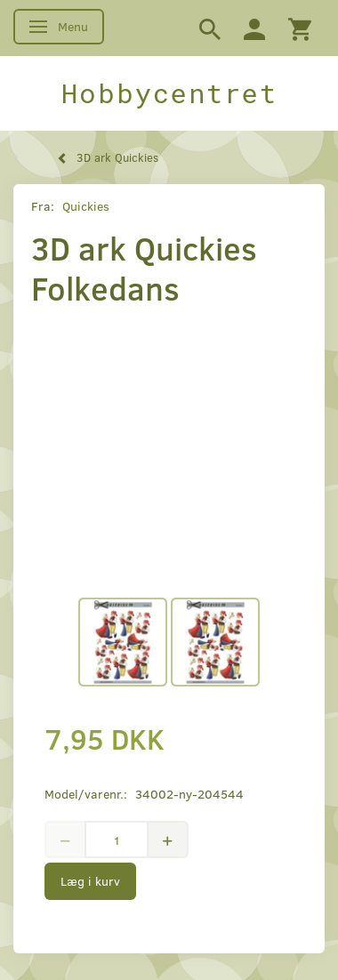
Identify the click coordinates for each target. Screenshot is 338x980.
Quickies (86, 206)
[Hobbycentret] (169, 93)
